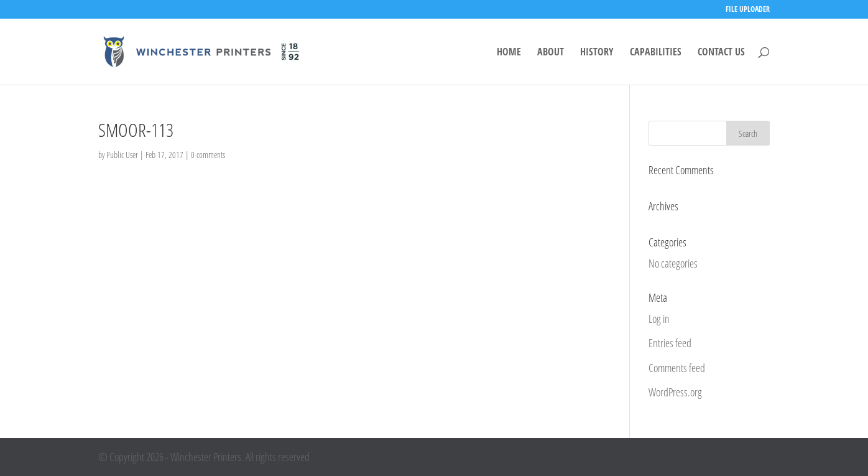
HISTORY (597, 53)
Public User (122, 155)
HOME (509, 53)
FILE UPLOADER (748, 10)
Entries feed (670, 343)
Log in (659, 319)
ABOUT (551, 53)
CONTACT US (721, 53)
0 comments (208, 155)
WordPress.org (675, 392)
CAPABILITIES (656, 53)
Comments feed (677, 368)
